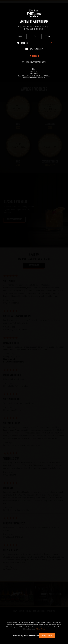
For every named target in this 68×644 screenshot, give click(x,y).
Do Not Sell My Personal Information (26, 636)
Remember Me (34, 49)
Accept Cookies (47, 636)
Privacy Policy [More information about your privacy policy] (40, 629)
